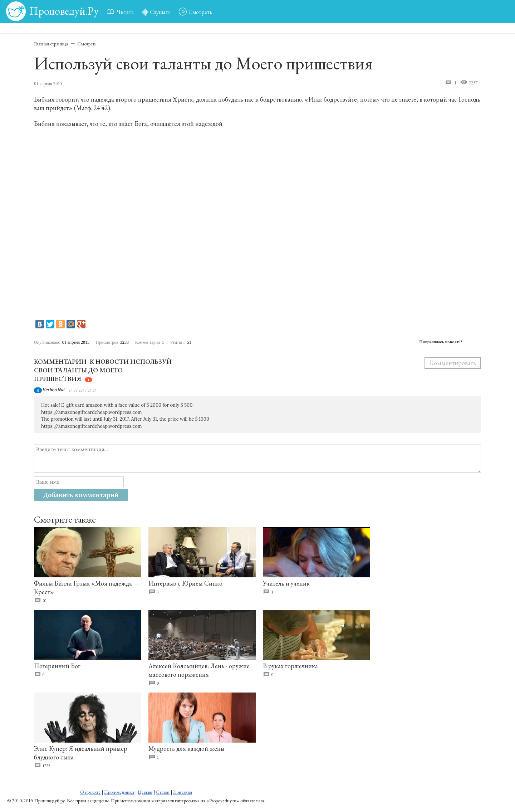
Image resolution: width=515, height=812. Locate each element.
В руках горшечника (290, 666)
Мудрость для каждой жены (187, 749)
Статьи (163, 792)
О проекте (90, 792)
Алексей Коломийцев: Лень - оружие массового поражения (199, 670)
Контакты (183, 792)
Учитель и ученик (286, 583)
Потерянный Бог (57, 666)
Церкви (145, 792)
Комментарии (60, 361)
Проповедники (119, 792)
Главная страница (51, 44)
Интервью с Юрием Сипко (185, 583)
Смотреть (87, 44)
